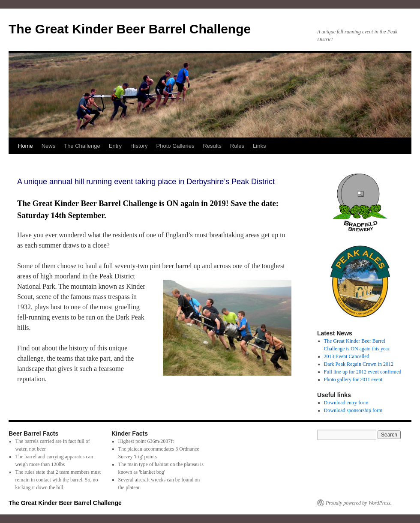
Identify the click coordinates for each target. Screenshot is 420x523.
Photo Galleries (175, 146)
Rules (237, 146)
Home (25, 146)
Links (259, 146)
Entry (115, 146)
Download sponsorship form (353, 410)
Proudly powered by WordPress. (359, 503)
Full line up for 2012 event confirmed (363, 372)
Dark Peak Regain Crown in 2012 (359, 364)
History (139, 146)
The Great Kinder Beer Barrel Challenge (130, 29)
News (49, 146)
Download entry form (346, 403)
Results (212, 146)
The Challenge (82, 146)
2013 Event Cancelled (347, 356)
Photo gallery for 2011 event (353, 380)
